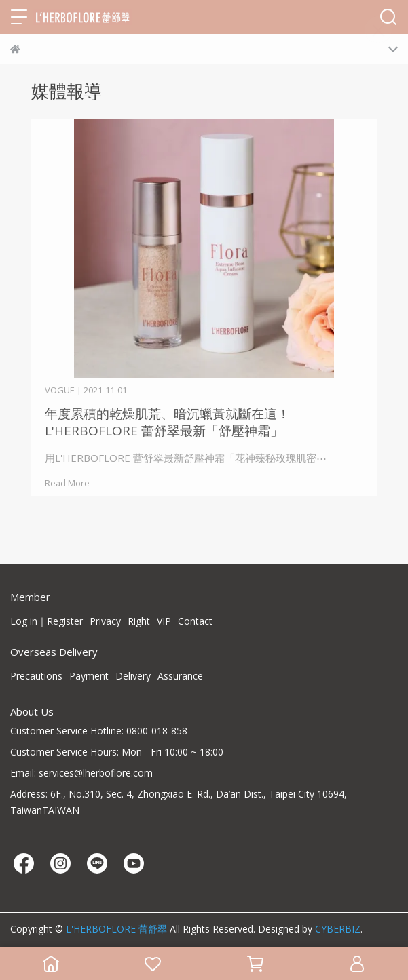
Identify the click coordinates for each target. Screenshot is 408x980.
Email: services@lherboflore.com (81, 773)
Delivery (133, 676)
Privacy (105, 621)
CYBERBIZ (338, 929)
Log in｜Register (47, 621)
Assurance (180, 676)
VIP (164, 621)
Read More (67, 483)
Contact (195, 621)
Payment (89, 676)
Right (139, 621)
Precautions (36, 676)
